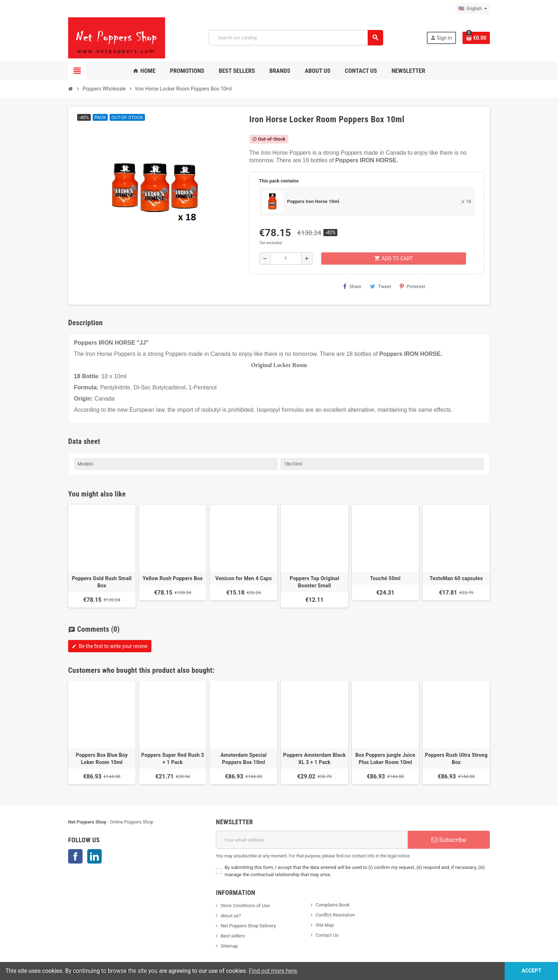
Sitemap (229, 946)
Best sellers (233, 936)
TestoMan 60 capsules (456, 578)
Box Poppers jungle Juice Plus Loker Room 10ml (385, 759)
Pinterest (413, 286)
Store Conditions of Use (245, 906)
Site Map (325, 925)
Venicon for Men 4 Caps (243, 578)
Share (352, 286)
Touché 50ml (385, 578)
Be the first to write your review (110, 646)
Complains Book (333, 905)
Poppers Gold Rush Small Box (102, 582)
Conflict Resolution (335, 915)
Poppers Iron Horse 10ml (313, 202)
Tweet (380, 286)
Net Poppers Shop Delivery (248, 926)
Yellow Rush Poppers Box (173, 578)
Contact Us (327, 935)
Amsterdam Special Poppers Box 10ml (244, 759)
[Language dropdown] (473, 9)
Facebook (75, 856)
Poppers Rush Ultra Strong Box (456, 759)
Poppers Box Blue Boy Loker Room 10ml (102, 759)
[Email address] (312, 840)
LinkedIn (94, 856)
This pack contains (279, 181)
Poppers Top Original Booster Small (315, 582)
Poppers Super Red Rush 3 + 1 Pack (173, 759)
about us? (231, 916)
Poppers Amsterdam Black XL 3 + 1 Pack (314, 759)
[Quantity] (286, 259)
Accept (532, 971)
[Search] (296, 38)
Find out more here (273, 971)
